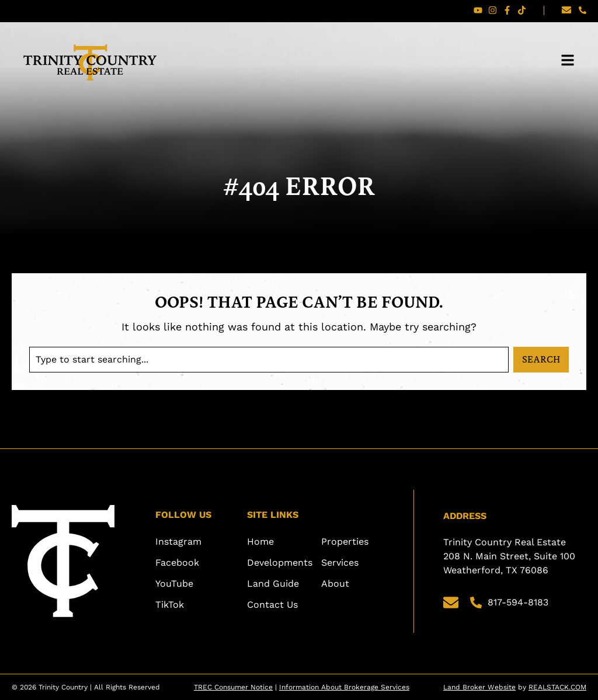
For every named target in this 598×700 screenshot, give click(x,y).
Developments (280, 563)
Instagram (178, 541)
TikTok (170, 605)
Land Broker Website (479, 687)
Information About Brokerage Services (344, 687)
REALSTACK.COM (557, 687)
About (335, 584)
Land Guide (273, 584)
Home (260, 541)
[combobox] (269, 360)
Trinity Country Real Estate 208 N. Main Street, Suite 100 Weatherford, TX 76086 (511, 556)
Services (340, 563)
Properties (345, 541)
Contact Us (272, 605)
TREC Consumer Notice (233, 687)
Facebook (177, 563)
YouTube (174, 584)
